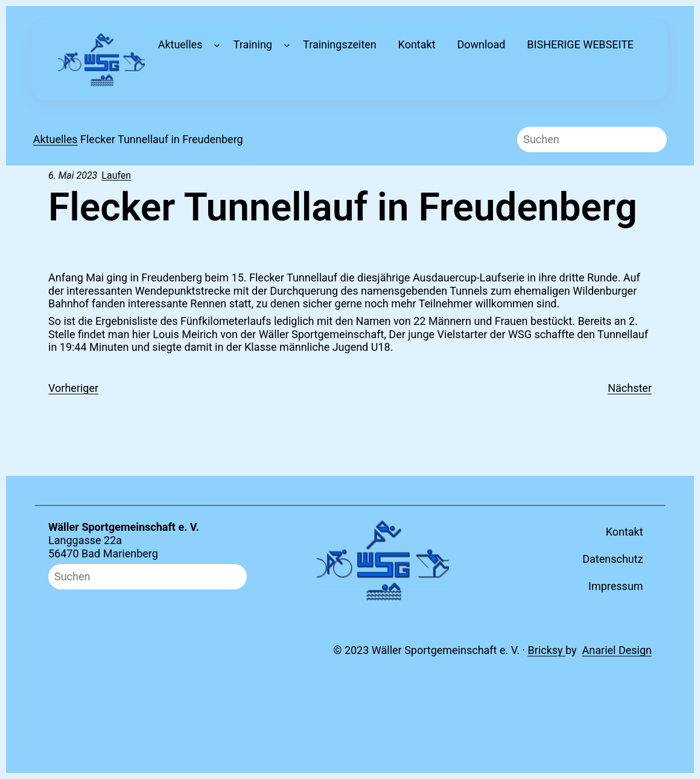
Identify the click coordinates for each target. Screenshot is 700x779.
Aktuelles (56, 139)
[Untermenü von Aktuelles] (217, 45)
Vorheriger (73, 388)
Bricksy (547, 650)
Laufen (116, 175)
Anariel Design (617, 650)
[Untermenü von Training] (287, 45)
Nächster (630, 388)
